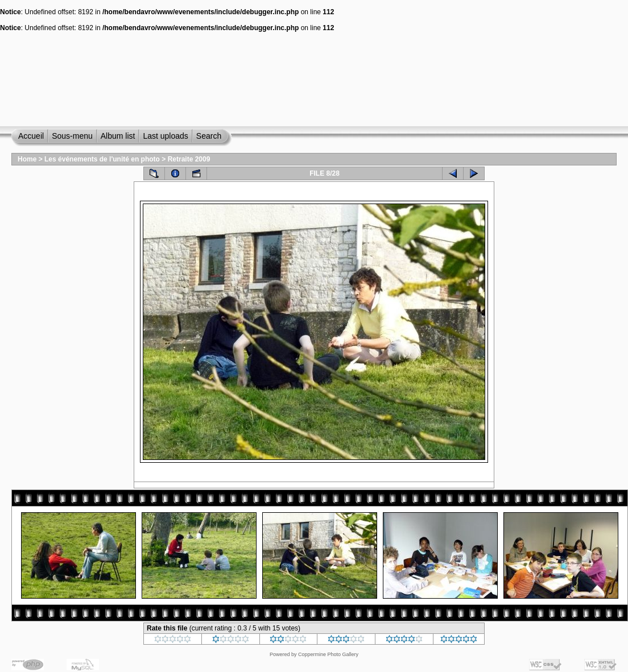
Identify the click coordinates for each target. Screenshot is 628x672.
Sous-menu (72, 136)
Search (209, 136)
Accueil (31, 136)
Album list (118, 136)
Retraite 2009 (189, 159)
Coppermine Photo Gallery (328, 654)
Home (27, 159)
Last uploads (165, 136)
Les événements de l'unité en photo (102, 159)
